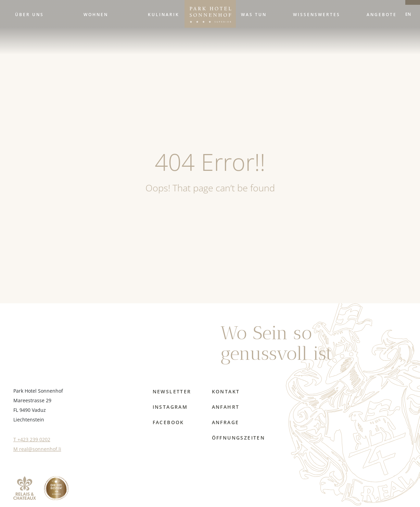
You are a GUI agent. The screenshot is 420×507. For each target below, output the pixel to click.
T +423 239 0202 (32, 439)
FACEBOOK (168, 422)
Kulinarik (164, 14)
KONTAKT (226, 391)
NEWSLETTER (172, 391)
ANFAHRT (226, 407)
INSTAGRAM (170, 407)
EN (408, 14)
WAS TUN (254, 14)
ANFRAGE (226, 422)
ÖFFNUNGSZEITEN (239, 438)
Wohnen (96, 14)
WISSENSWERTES (317, 14)
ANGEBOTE (382, 14)
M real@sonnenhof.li (37, 449)
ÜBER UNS (29, 14)
